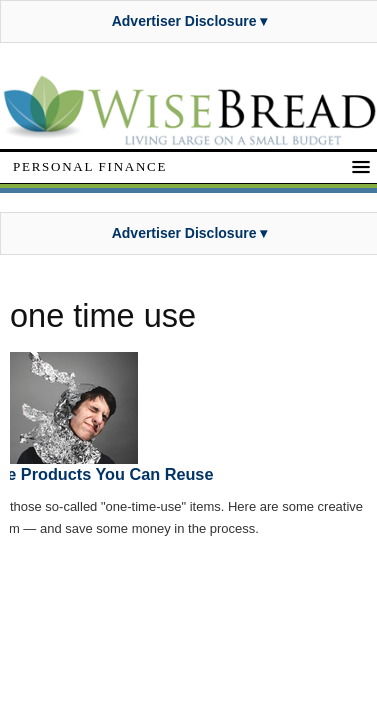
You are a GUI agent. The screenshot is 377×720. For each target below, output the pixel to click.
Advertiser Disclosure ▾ (190, 21)
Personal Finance (90, 166)
